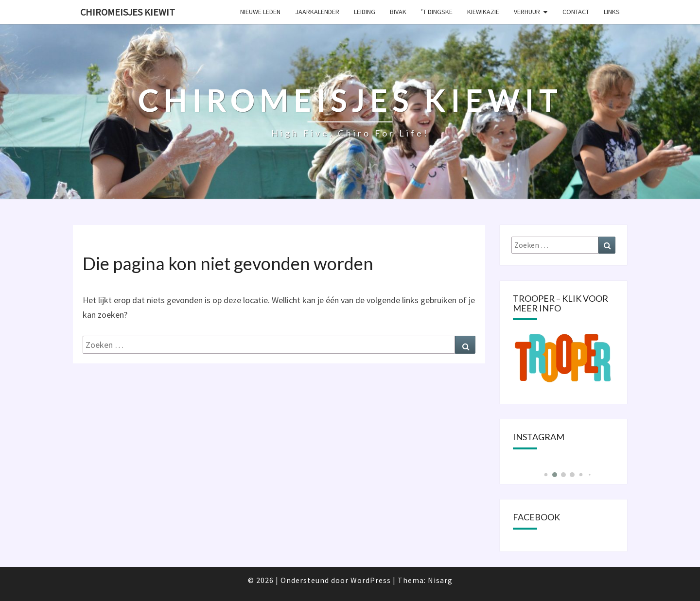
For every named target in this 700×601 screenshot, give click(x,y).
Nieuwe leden (260, 12)
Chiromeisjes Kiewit (128, 12)
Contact (576, 12)
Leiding (365, 12)
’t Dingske (437, 12)
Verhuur (527, 12)
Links (612, 12)
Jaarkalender (317, 12)
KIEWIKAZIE (483, 12)
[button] (546, 475)
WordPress (371, 580)
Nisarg (440, 580)
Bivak (398, 12)
